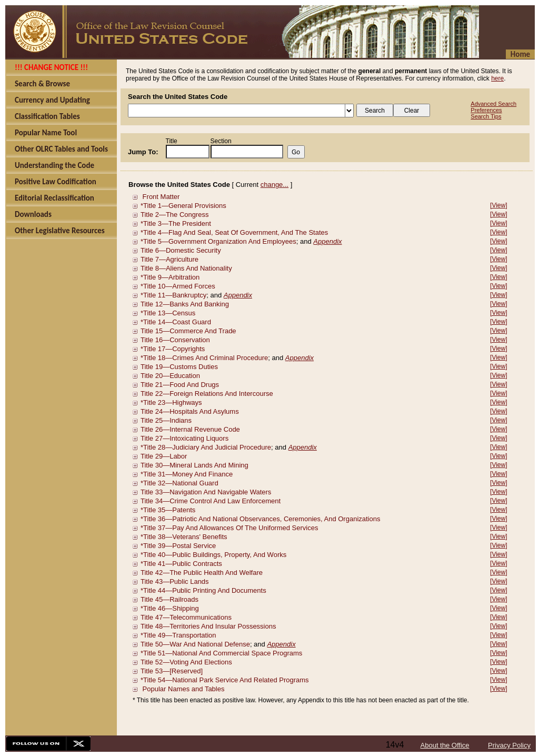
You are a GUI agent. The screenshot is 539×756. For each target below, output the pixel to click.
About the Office (445, 745)
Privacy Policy (509, 745)
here (497, 78)
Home (520, 54)
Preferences (486, 110)
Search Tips (486, 116)
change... (275, 185)
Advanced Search (493, 104)
